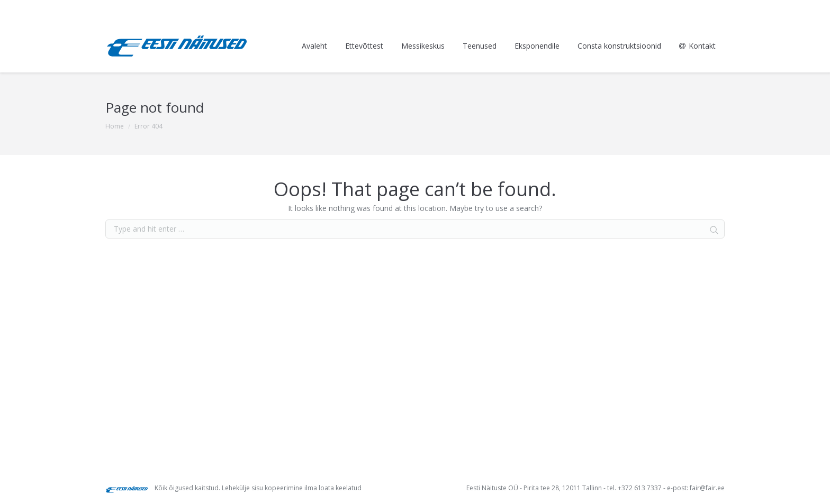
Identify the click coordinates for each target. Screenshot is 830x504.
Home (115, 126)
